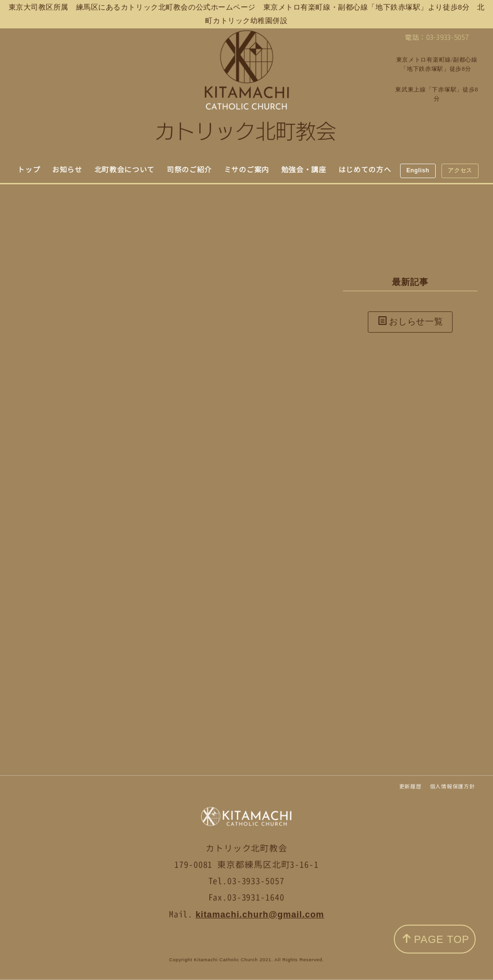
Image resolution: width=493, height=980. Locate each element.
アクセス (460, 170)
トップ (29, 170)
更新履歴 (410, 787)
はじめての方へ (365, 170)
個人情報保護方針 (453, 787)
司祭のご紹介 (189, 170)
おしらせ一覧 (411, 321)
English (418, 170)
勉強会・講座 (304, 170)
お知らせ (67, 170)
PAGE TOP (435, 939)
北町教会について (125, 170)
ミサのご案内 (246, 170)
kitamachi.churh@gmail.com (260, 915)
